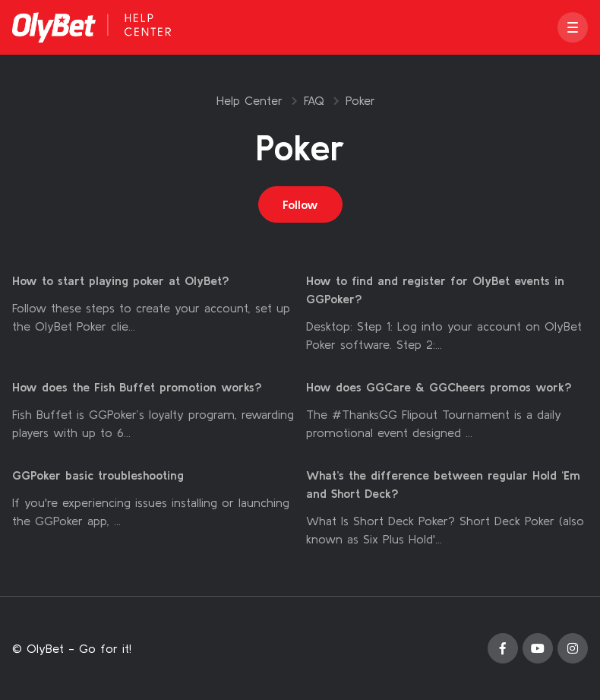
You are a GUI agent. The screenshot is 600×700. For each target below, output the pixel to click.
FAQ (314, 100)
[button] (573, 27)
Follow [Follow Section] (300, 204)
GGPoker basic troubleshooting (98, 475)
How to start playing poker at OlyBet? (121, 280)
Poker (360, 100)
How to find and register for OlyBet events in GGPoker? (435, 290)
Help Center (249, 100)
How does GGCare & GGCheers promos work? (439, 387)
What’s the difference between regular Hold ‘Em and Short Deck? (443, 484)
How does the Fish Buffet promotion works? (137, 387)
